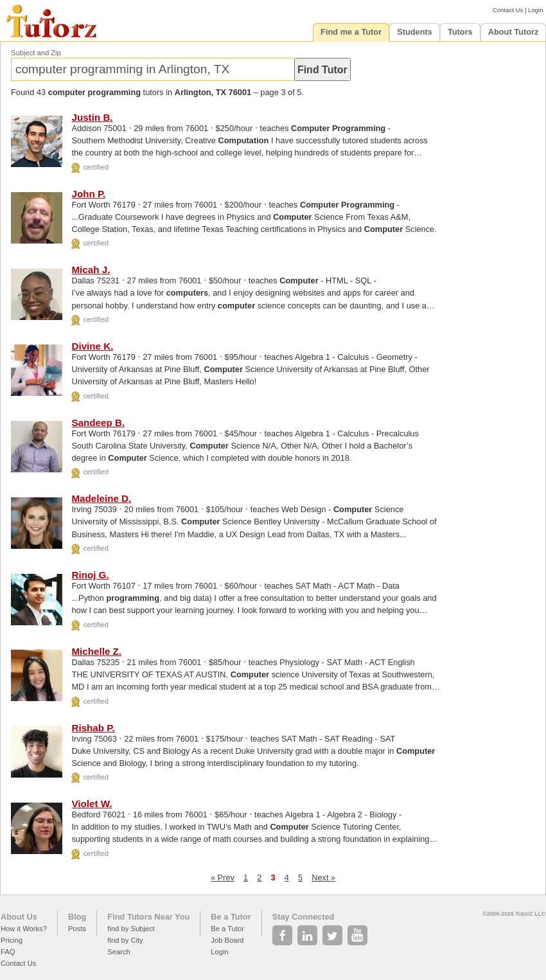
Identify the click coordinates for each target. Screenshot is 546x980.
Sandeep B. (98, 423)
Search (119, 952)
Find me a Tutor (351, 32)
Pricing (12, 940)
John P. (88, 194)
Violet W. (92, 804)
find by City (125, 940)
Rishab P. (93, 728)
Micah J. (91, 270)
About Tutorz (514, 32)
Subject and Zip (36, 53)
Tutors (460, 32)
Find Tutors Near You (148, 917)
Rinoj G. (90, 575)
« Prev (223, 878)
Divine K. (92, 346)
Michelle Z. (96, 651)
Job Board (227, 940)
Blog (77, 917)
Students (415, 32)
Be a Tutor (231, 917)
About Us (19, 917)
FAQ (8, 952)
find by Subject (131, 929)
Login (535, 10)
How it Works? (24, 929)
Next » (323, 878)
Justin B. (92, 117)
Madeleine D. (101, 498)
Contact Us (508, 10)
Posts (77, 929)
